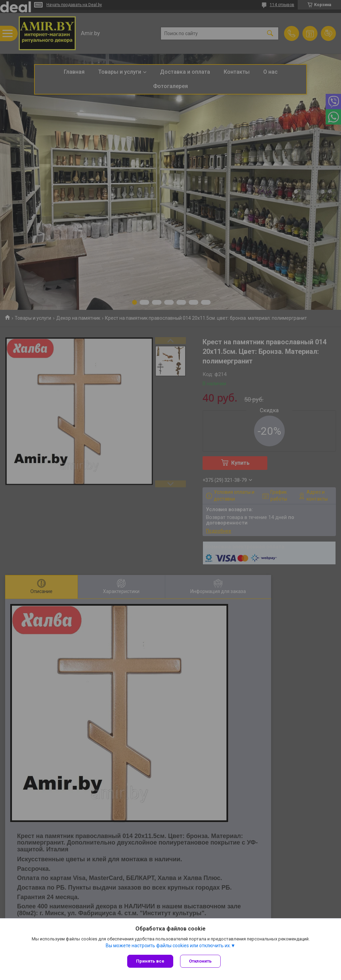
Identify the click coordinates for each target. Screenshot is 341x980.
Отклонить (200, 961)
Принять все (150, 961)
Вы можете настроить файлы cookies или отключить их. (168, 946)
